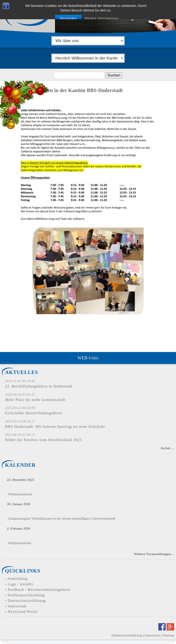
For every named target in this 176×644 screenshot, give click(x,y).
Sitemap (168, 635)
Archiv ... (167, 448)
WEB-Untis (88, 358)
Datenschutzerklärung (27, 601)
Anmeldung (18, 579)
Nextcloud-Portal (23, 612)
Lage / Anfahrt (21, 584)
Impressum (17, 606)
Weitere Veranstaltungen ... (154, 554)
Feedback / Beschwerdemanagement (39, 590)
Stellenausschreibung (26, 595)
